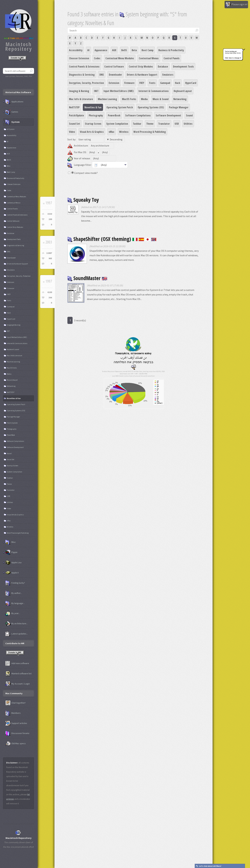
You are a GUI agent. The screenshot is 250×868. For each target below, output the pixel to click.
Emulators (168, 75)
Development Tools (183, 67)
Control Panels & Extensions (84, 67)
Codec (97, 58)
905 (50, 258)
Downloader (115, 75)
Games (12, 112)
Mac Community (14, 693)
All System (11, 129)
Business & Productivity (171, 50)
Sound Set (75, 124)
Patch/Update (76, 115)
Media (144, 99)
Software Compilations (138, 115)
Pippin (11, 552)
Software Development (168, 115)
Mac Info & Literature (81, 99)
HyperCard (191, 83)
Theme (150, 124)
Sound (189, 115)
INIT (96, 91)
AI (88, 50)
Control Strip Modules (141, 67)
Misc (11, 542)
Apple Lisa (13, 563)
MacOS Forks (129, 99)
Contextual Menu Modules (120, 58)
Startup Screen (93, 124)
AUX (114, 50)
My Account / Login (17, 684)
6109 (50, 292)
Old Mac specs (15, 744)
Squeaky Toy (83, 200)
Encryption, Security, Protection (86, 83)
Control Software (114, 67)
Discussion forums (17, 733)
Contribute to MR (15, 643)
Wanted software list (18, 674)
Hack (178, 83)
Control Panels (172, 58)
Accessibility (76, 50)
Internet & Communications (154, 91)
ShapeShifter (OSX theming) (112, 239)
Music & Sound (161, 99)
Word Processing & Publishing (150, 132)
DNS (102, 75)
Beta (134, 50)
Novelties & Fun (93, 107)
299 (50, 219)
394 (50, 298)
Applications (14, 102)
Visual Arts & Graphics (92, 132)
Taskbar (137, 124)
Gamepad (165, 83)
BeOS (124, 50)
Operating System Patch (120, 107)
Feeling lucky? (15, 583)
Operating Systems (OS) (151, 107)
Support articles (16, 723)
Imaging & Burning (79, 91)
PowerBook (114, 115)
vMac (112, 132)
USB (177, 124)
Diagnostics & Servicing (82, 75)
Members (13, 713)
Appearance (101, 50)
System (12, 122)
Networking (180, 99)
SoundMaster (87, 278)
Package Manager (179, 107)
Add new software (17, 663)
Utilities (188, 124)
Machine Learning (107, 99)
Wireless (124, 132)
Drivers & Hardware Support (142, 75)
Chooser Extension (79, 58)
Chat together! (15, 703)
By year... (13, 613)
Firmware (129, 83)
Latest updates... (17, 634)
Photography (96, 115)
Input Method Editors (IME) (119, 91)
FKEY (142, 83)
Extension (114, 83)
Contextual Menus (149, 58)
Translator (164, 124)
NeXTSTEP (74, 107)
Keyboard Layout (183, 91)
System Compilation (117, 124)
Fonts (152, 83)
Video (72, 132)
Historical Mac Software (18, 92)
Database (163, 67)
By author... (14, 593)
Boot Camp (148, 50)
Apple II (12, 573)
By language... (15, 603)
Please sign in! (236, 5)
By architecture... (17, 624)
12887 (49, 253)
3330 (50, 214)
